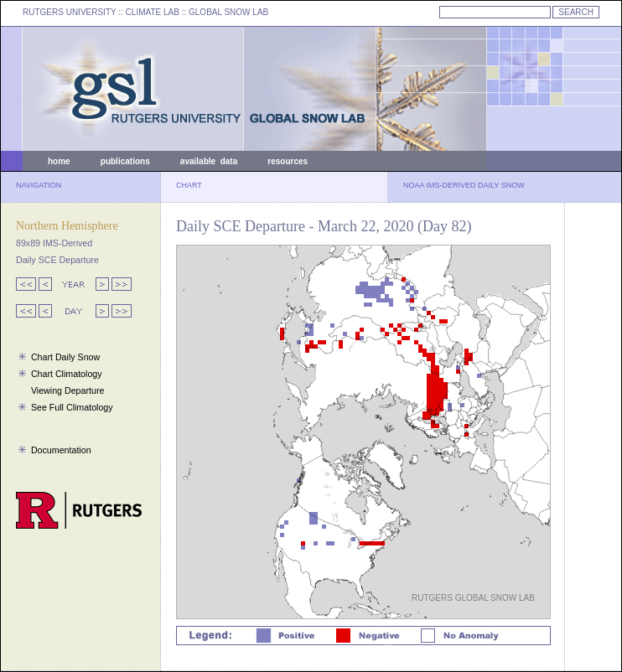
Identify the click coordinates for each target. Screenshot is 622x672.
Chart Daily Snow (65, 357)
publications (125, 161)
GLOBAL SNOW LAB (228, 12)
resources (288, 161)
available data (209, 161)
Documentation (61, 450)
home (59, 161)
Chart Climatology (67, 374)
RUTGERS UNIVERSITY (70, 12)
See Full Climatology (72, 407)
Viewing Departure (67, 390)
